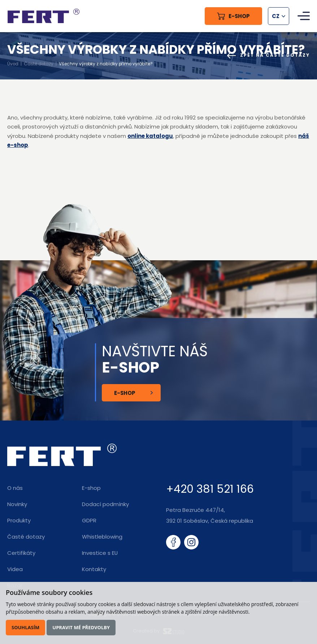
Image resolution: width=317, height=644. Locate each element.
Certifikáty (21, 553)
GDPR (89, 520)
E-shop (125, 393)
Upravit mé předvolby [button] (81, 627)
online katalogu (150, 136)
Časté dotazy (39, 64)
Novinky (17, 504)
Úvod (13, 64)
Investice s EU (100, 553)
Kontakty (94, 569)
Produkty (19, 520)
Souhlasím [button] (25, 627)
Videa (15, 569)
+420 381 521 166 (210, 489)
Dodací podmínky (105, 504)
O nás (15, 488)
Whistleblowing (102, 537)
